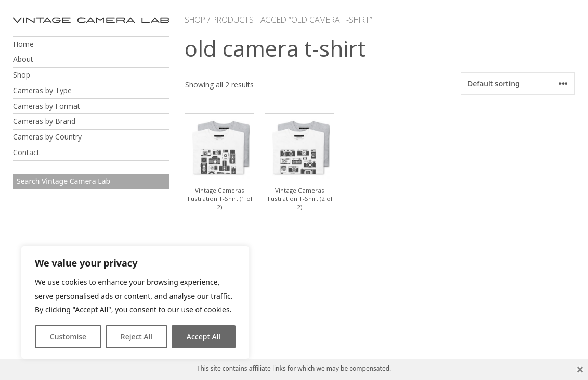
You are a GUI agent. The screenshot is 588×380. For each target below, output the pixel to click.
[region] (135, 302)
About (23, 59)
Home (23, 44)
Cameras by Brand (44, 121)
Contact (26, 152)
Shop (22, 75)
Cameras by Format (47, 106)
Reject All (136, 337)
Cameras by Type (42, 90)
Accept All (204, 337)
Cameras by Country (47, 137)
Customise (68, 337)
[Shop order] (518, 84)
